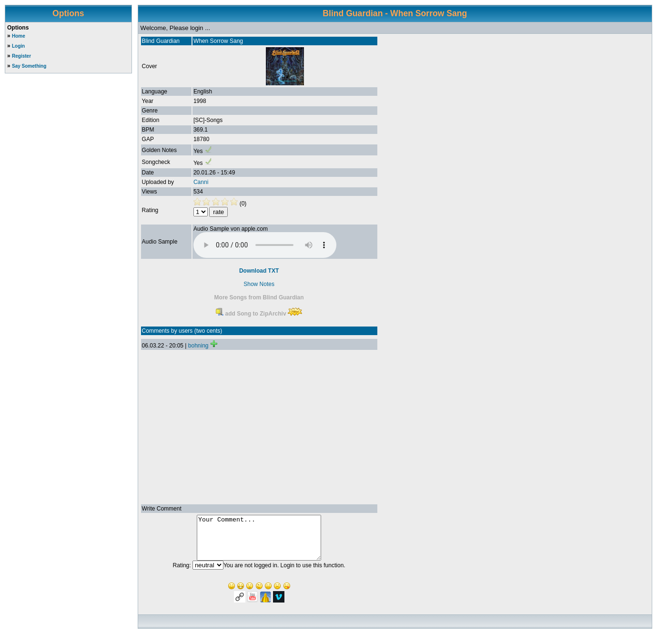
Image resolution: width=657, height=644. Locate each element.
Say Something (29, 66)
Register (21, 56)
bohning (198, 346)
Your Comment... (259, 542)
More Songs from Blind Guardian (259, 297)
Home (19, 36)
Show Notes (259, 284)
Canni (201, 182)
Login (18, 46)
